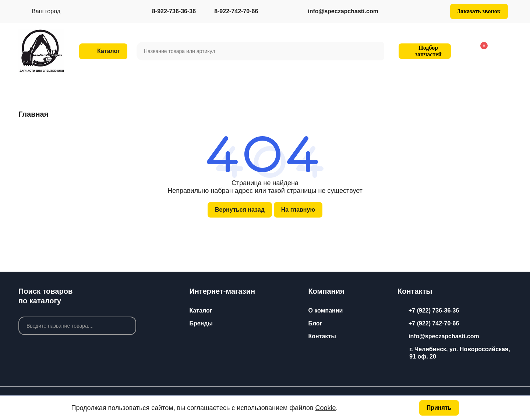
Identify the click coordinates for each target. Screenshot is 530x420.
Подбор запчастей (424, 51)
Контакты (322, 336)
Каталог (201, 310)
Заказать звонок (479, 11)
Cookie (326, 408)
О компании (325, 310)
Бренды (201, 323)
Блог (315, 323)
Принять (439, 408)
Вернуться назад (240, 210)
